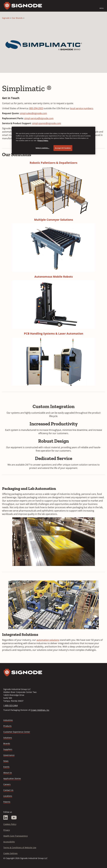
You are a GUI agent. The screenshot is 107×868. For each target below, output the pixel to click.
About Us (8, 773)
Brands (7, 743)
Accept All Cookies (63, 148)
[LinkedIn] (6, 818)
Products (7, 726)
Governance (9, 755)
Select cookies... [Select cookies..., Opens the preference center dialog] (42, 148)
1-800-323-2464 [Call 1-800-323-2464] (11, 705)
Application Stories (12, 778)
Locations (8, 796)
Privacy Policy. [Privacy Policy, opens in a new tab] (43, 140)
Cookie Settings (10, 853)
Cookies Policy (10, 824)
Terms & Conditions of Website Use (20, 848)
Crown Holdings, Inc (40, 710)
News (6, 761)
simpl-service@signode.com (39, 118)
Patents (7, 802)
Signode (6, 18)
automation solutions (48, 640)
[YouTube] (14, 818)
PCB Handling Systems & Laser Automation (54, 334)
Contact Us (8, 790)
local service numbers (82, 108)
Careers (7, 784)
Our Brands (17, 18)
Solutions (8, 738)
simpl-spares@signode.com (47, 123)
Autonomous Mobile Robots (54, 277)
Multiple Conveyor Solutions (54, 220)
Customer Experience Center (17, 732)
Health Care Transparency (16, 836)
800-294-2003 (36, 108)
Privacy (7, 830)
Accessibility (9, 842)
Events (6, 767)
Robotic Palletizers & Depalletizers (53, 163)
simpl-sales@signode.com (33, 113)
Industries (8, 720)
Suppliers (8, 749)
